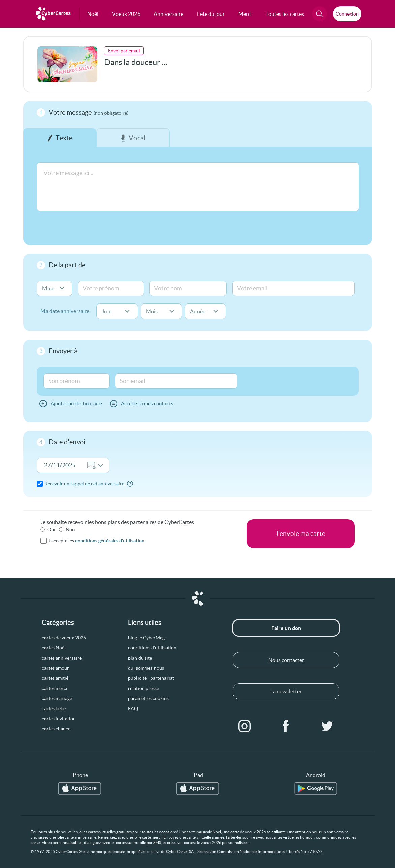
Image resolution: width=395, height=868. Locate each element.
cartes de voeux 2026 (64, 638)
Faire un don (286, 628)
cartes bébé (54, 708)
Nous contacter (286, 660)
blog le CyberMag (146, 638)
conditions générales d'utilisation (110, 541)
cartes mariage (57, 698)
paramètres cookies (148, 698)
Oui (51, 530)
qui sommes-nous (146, 668)
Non (70, 530)
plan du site (140, 658)
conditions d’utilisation (152, 648)
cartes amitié (55, 678)
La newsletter (286, 691)
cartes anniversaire (62, 658)
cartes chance (56, 729)
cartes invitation (59, 719)
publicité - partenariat (151, 678)
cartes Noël (54, 648)
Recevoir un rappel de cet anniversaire (84, 484)
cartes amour (55, 668)
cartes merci (55, 688)
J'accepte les (96, 541)
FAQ (133, 708)
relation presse (144, 688)
